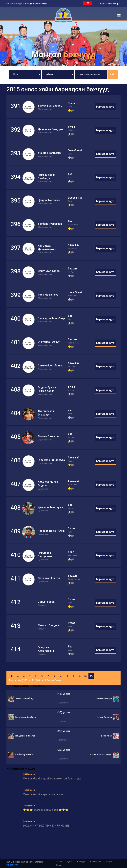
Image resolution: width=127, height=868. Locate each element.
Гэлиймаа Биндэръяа (51, 460)
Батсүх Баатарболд (50, 106)
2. (18, 676)
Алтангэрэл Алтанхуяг (101, 755)
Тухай (70, 862)
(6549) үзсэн (29, 774)
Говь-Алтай (75, 150)
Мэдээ (109, 862)
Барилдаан (95, 862)
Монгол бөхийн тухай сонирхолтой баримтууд (52, 779)
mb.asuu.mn (12, 865)
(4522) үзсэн (29, 790)
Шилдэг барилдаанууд (36, 3)
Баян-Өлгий (75, 292)
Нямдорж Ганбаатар (25, 736)
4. (30, 676)
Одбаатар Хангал (49, 578)
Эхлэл (59, 862)
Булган (72, 127)
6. (42, 676)
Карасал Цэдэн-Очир (51, 531)
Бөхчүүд (81, 862)
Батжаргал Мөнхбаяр (51, 318)
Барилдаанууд (105, 107)
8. (55, 676)
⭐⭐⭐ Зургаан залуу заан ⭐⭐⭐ (46, 810)
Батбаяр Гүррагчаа (50, 224)
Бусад (72, 528)
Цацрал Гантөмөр (49, 200)
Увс (70, 316)
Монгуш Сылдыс (49, 625)
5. (36, 676)
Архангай (74, 245)
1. (12, 676)
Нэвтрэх (117, 3)
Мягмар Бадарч (104, 698)
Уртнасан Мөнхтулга (51, 507)
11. (73, 676)
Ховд (71, 552)
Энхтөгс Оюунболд (24, 698)
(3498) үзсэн (29, 821)
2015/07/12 (64, 703)
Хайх (113, 74)
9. (61, 676)
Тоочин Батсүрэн (49, 436)
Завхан (72, 269)
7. (48, 676)
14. (91, 676)
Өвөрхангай (75, 198)
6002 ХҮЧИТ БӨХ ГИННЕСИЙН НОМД (46, 826)
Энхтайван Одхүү (49, 342)
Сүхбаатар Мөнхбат (25, 755)
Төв (70, 174)
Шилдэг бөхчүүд (14, 3)
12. (79, 676)
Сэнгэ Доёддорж (49, 271)
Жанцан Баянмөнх (49, 153)
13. (85, 676)
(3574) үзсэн (29, 806)
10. (67, 676)
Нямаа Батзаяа (104, 717)
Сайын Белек (46, 602)
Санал (59, 865)
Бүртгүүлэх (106, 3)
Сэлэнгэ (73, 103)
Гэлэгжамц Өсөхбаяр (26, 717)
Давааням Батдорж (50, 129)
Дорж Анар (106, 736)
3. (24, 676)
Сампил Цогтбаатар (51, 366)
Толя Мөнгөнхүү (48, 295)
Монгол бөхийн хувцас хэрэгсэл (43, 794)
